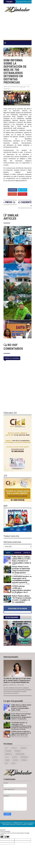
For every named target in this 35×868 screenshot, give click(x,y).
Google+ (12, 194)
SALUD (14, 763)
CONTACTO (14, 748)
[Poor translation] (7, 837)
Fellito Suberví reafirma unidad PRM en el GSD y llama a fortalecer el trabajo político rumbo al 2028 (22, 561)
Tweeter (23, 190)
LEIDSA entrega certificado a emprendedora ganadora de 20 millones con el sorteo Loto (22, 590)
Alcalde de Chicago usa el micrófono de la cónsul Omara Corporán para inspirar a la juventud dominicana (17, 680)
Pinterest (22, 194)
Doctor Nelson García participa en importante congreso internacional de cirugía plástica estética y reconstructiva (21, 571)
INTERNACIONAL (20, 754)
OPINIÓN (7, 760)
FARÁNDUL (18, 751)
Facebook (13, 190)
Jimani (7, 757)
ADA (6, 748)
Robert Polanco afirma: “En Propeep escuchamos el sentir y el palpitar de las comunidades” (22, 599)
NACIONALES (24, 757)
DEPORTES (23, 748)
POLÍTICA (16, 760)
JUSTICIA (15, 757)
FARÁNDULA (9, 754)
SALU (7, 763)
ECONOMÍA (8, 751)
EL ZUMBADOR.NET (17, 823)
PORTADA (24, 760)
